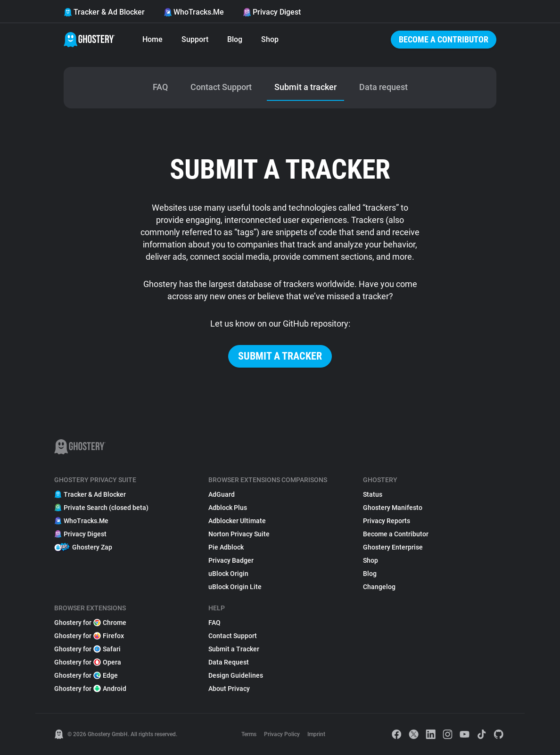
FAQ (214, 623)
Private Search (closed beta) (101, 508)
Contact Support (233, 636)
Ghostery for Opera (88, 662)
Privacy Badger (231, 560)
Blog (235, 39)
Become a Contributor (444, 39)
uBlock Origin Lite (235, 587)
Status (373, 494)
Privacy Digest (272, 12)
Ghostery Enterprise (393, 547)
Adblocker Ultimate (237, 521)
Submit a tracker (280, 356)
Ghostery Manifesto (393, 508)
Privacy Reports (387, 521)
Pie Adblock (226, 547)
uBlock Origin (228, 574)
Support (195, 39)
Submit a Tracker (234, 649)
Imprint (316, 734)
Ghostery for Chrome (90, 623)
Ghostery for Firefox (89, 636)
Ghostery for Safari (87, 649)
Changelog (379, 587)
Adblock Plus (228, 508)
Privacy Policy (282, 734)
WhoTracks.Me (194, 12)
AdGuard (222, 494)
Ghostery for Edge (86, 675)
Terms (249, 734)
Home (152, 39)
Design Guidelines (236, 675)
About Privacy (229, 689)
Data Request (229, 662)
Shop (270, 39)
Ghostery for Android (90, 689)
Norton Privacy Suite (239, 534)
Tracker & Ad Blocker (104, 12)
